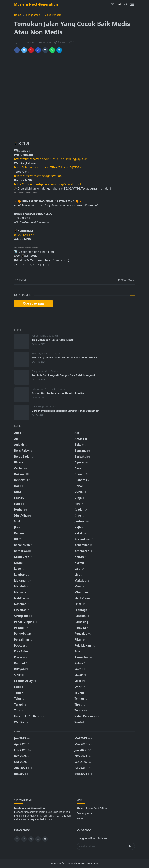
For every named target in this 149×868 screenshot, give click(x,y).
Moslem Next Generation (36, 4)
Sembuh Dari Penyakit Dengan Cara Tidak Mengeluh (64, 375)
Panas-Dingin (47, 336)
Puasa (48, 389)
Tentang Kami (85, 813)
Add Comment (34, 304)
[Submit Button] (131, 846)
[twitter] (45, 839)
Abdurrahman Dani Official (92, 808)
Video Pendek (52, 371)
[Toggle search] (126, 4)
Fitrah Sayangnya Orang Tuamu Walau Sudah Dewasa (64, 358)
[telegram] (31, 839)
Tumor (57, 336)
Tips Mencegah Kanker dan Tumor (53, 340)
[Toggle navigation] (132, 4)
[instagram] (24, 839)
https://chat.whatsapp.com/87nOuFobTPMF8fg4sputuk (50, 159)
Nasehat (46, 353)
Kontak (81, 818)
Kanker (36, 336)
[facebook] (17, 839)
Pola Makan (38, 389)
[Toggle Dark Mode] (120, 4)
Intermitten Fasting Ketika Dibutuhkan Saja (59, 393)
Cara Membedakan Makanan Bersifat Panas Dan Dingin (66, 411)
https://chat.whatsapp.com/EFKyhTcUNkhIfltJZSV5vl (48, 167)
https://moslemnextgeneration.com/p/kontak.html (48, 184)
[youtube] (112, 4)
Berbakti (36, 353)
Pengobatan (38, 371)
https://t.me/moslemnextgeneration (38, 176)
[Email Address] (102, 846)
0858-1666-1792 (25, 235)
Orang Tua (56, 353)
